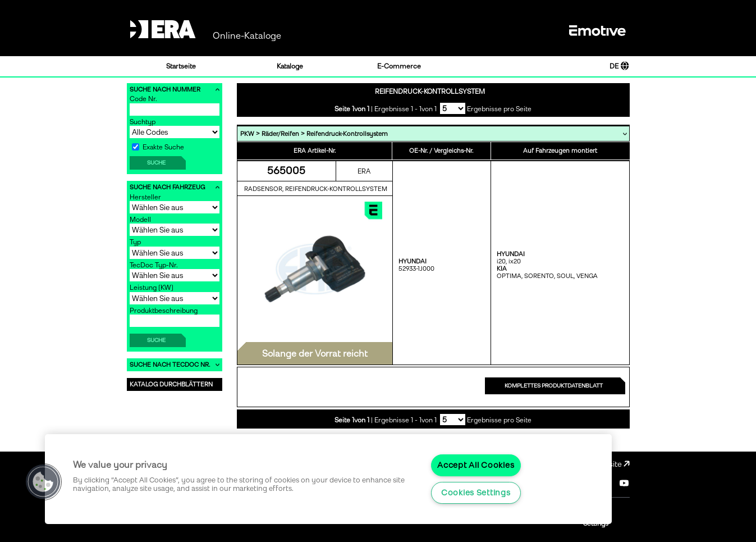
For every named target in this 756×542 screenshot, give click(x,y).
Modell (140, 220)
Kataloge (290, 66)
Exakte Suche (158, 147)
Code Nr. (143, 99)
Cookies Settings (476, 493)
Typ (135, 242)
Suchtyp (143, 122)
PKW (247, 134)
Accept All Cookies (476, 465)
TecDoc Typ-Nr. (154, 265)
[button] (43, 482)
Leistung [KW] (152, 288)
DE (619, 66)
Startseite (181, 66)
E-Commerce (399, 66)
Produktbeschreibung (164, 311)
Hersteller (145, 197)
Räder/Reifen (280, 134)
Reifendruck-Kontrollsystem (347, 134)
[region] (328, 479)
